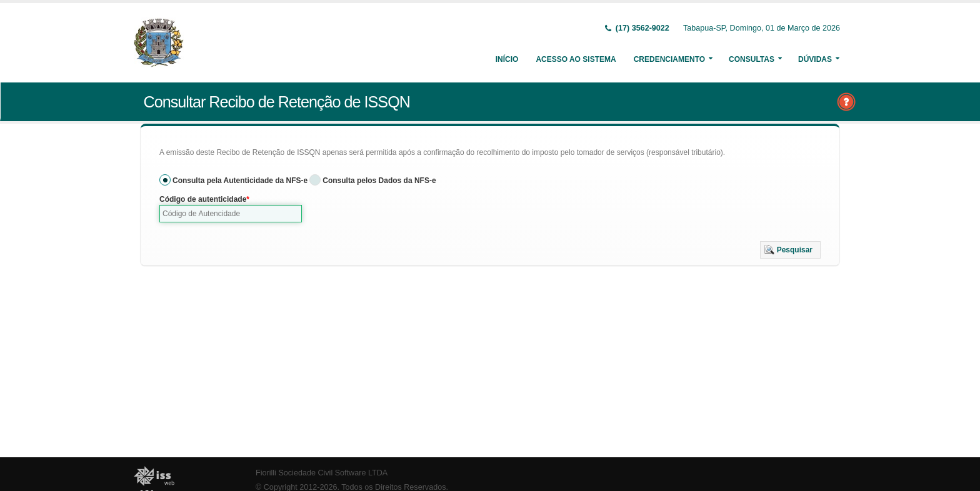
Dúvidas (815, 59)
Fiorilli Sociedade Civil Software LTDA (322, 473)
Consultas (752, 59)
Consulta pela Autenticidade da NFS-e (240, 181)
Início (507, 59)
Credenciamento (669, 59)
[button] (790, 250)
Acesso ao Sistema (576, 59)
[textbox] (231, 214)
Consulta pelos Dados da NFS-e (379, 181)
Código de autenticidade (203, 199)
